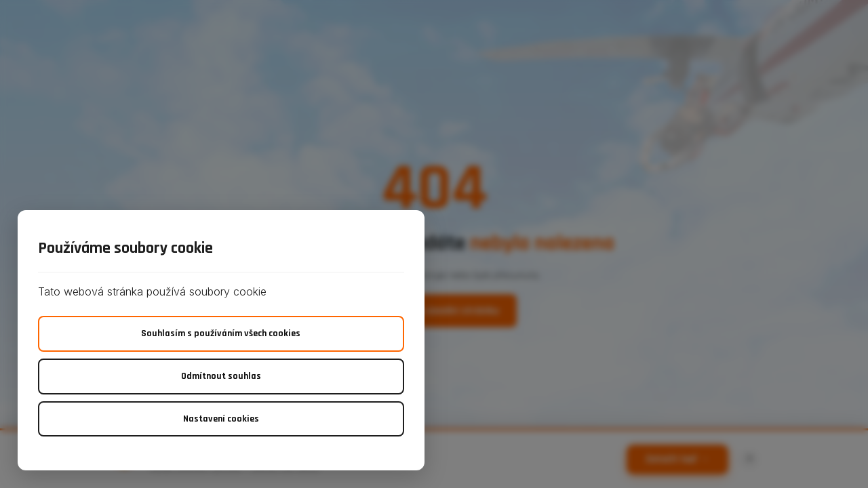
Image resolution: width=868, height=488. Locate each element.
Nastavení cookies (221, 419)
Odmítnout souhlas (221, 376)
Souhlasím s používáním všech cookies (221, 333)
